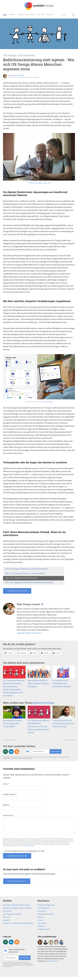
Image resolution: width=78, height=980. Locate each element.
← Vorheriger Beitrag (9, 740)
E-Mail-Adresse (10, 794)
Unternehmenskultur (46, 917)
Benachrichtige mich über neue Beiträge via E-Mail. (25, 854)
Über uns (50, 15)
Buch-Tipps (41, 15)
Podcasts (21, 15)
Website (6, 805)
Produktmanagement (46, 908)
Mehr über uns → (53, 964)
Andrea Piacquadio (35, 183)
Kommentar (8, 815)
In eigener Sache (44, 932)
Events (40, 923)
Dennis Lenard (18, 75)
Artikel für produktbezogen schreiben (17, 911)
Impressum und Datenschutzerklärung (18, 926)
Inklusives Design (44, 703)
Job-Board (31, 15)
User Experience (44, 911)
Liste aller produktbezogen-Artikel (16, 908)
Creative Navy (48, 402)
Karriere (41, 920)
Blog (5, 15)
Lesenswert (42, 926)
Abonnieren (56, 751)
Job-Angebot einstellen (12, 917)
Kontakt (6, 923)
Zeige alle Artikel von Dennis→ (29, 633)
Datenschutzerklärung (27, 849)
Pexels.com (47, 183)
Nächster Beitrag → (69, 740)
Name (6, 784)
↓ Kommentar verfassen (17, 591)
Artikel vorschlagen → (17, 884)
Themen (11, 15)
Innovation (42, 914)
